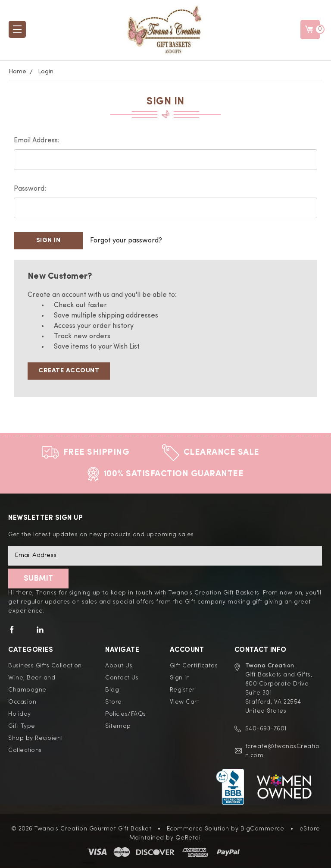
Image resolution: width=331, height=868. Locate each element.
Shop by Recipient (36, 738)
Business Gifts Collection (45, 666)
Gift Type (22, 726)
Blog (112, 690)
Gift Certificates (194, 666)
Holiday (20, 714)
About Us (119, 666)
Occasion (22, 702)
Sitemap (118, 726)
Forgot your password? (126, 241)
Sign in (180, 678)
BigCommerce (262, 829)
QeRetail (189, 838)
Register (182, 690)
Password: (30, 189)
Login (46, 72)
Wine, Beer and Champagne (32, 684)
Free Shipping (97, 453)
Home (17, 72)
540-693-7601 (266, 729)
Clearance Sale (222, 453)
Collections (25, 750)
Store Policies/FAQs (126, 708)
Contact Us (122, 678)
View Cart (185, 702)
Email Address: (37, 141)
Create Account (69, 371)
